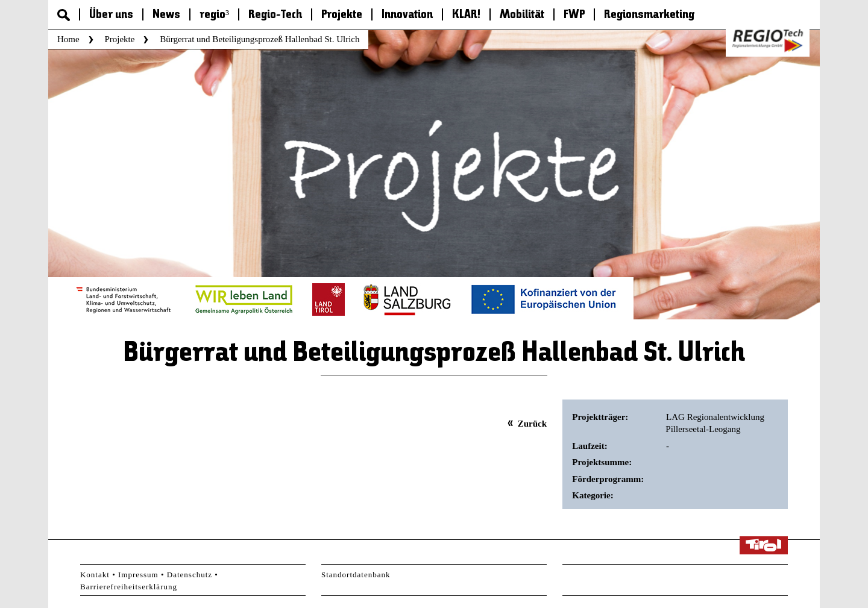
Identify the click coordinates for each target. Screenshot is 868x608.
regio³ (214, 15)
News (166, 15)
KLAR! (466, 15)
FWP (574, 15)
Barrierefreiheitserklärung (129, 587)
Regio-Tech (275, 15)
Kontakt (95, 575)
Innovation (407, 15)
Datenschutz (190, 575)
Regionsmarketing (649, 15)
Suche (64, 15)
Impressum (138, 575)
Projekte (342, 15)
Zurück (532, 424)
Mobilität (522, 15)
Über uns (111, 15)
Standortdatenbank (356, 575)
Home (68, 39)
